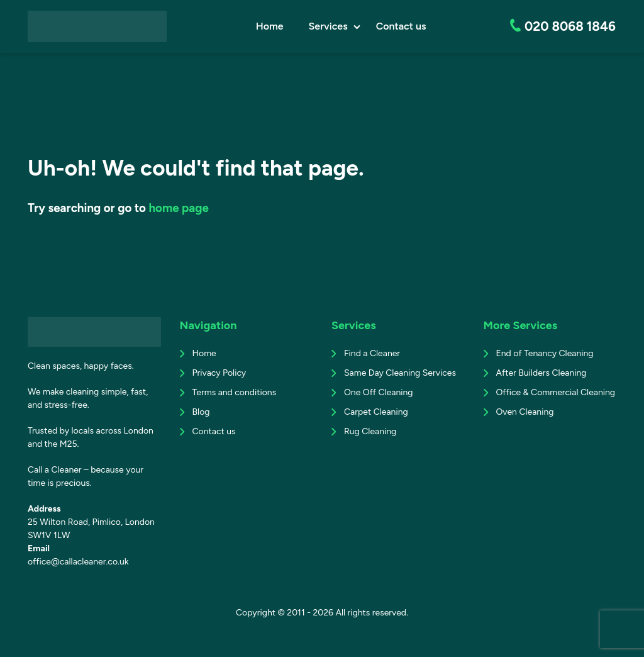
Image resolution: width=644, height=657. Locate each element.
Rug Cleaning (370, 431)
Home (271, 26)
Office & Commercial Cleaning (556, 392)
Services (330, 26)
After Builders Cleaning (541, 373)
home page (178, 208)
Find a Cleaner (372, 353)
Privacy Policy (219, 373)
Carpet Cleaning (376, 412)
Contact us (402, 26)
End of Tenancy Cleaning (545, 353)
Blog (201, 412)
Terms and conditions (235, 392)
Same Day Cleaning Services (400, 373)
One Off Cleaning (378, 392)
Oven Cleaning (525, 412)
